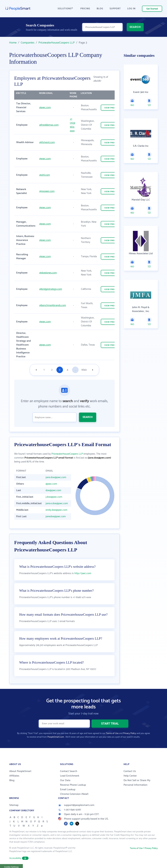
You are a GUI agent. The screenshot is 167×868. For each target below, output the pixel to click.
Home (13, 43)
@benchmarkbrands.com (53, 305)
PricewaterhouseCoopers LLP (57, 43)
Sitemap (14, 805)
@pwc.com (45, 108)
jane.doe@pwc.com (56, 477)
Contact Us (130, 771)
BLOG (100, 9)
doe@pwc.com (53, 490)
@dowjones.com (48, 273)
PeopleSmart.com (56, 737)
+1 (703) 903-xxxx (72, 125)
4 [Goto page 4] (68, 370)
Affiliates (14, 776)
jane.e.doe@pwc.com (57, 503)
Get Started (152, 9)
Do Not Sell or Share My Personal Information (137, 783)
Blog (12, 780)
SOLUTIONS (65, 9)
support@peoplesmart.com (76, 805)
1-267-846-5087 (70, 810)
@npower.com (47, 191)
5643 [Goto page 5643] (84, 370)
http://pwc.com (83, 573)
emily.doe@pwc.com (57, 510)
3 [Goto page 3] (60, 370)
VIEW (112, 108)
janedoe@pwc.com (56, 516)
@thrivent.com (47, 142)
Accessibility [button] (19, 858)
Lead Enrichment (70, 776)
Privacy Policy (130, 733)
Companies (28, 43)
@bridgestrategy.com (51, 289)
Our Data (65, 780)
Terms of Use (112, 733)
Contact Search (69, 771)
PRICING (85, 9)
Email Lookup (68, 790)
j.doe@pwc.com (54, 497)
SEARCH (135, 27)
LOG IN (132, 9)
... (75, 370)
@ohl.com (45, 175)
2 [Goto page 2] (52, 370)
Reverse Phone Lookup (73, 785)
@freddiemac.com (49, 125)
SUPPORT (115, 9)
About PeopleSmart (20, 771)
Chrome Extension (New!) (74, 794)
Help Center (130, 776)
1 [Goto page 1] (44, 370)
